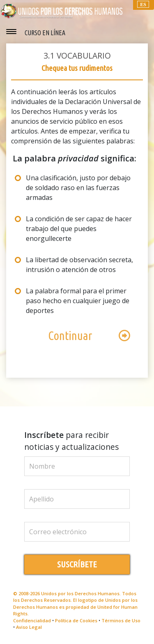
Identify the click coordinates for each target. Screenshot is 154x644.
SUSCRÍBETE (77, 564)
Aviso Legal (29, 627)
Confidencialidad (32, 620)
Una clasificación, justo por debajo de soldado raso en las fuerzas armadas (78, 188)
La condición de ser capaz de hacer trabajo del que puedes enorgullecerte (79, 229)
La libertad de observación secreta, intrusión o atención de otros (79, 265)
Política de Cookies (76, 620)
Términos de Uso (121, 620)
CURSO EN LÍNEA (45, 33)
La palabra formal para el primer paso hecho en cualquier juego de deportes (78, 301)
